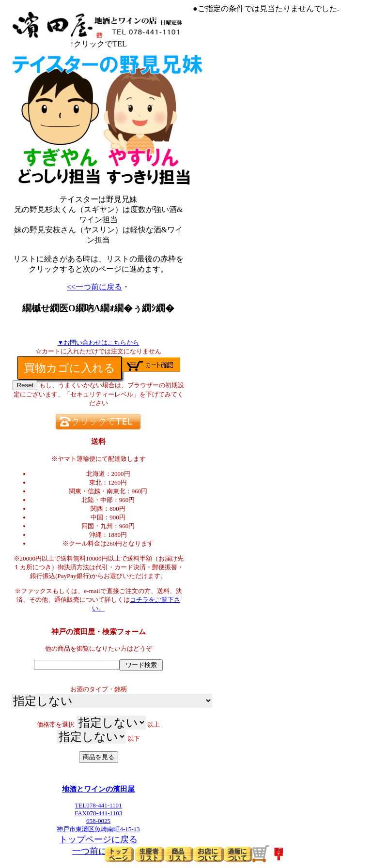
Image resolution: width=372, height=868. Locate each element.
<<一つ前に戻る (94, 287)
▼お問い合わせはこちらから (99, 343)
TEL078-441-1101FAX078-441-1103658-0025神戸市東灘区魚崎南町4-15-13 (98, 814)
